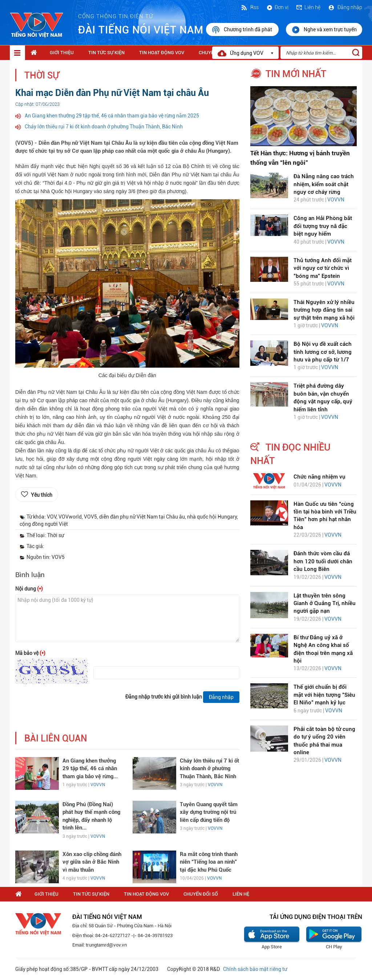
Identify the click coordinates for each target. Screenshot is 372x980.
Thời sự (42, 75)
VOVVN (98, 785)
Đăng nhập (345, 7)
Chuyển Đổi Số (201, 894)
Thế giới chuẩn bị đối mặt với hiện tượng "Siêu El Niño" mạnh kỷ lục (324, 695)
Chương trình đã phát (242, 30)
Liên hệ (308, 7)
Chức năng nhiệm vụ (320, 477)
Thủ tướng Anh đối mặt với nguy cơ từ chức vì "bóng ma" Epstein (323, 268)
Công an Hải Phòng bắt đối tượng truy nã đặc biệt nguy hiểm (323, 226)
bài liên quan (56, 738)
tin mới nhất (296, 74)
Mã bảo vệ (30, 653)
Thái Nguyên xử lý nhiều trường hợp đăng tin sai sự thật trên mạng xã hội (324, 310)
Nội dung (29, 589)
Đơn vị (277, 7)
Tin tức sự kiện (106, 53)
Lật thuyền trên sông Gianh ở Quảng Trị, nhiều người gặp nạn (325, 603)
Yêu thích (42, 495)
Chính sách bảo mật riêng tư (255, 969)
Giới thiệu (62, 53)
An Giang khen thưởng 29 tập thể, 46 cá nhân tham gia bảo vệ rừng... (90, 769)
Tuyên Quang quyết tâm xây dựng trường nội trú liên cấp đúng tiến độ (209, 812)
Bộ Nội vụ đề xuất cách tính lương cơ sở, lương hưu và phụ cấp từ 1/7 (323, 352)
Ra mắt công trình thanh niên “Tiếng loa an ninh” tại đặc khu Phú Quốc (209, 862)
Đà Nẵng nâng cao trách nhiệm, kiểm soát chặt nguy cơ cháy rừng (324, 184)
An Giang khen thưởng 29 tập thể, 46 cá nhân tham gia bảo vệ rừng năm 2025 (112, 116)
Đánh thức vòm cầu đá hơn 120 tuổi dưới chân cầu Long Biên (323, 561)
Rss (250, 7)
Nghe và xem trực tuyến (324, 30)
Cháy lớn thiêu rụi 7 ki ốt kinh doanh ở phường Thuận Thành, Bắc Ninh (104, 127)
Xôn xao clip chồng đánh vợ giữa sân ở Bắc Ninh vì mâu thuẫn (92, 862)
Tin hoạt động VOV (162, 53)
